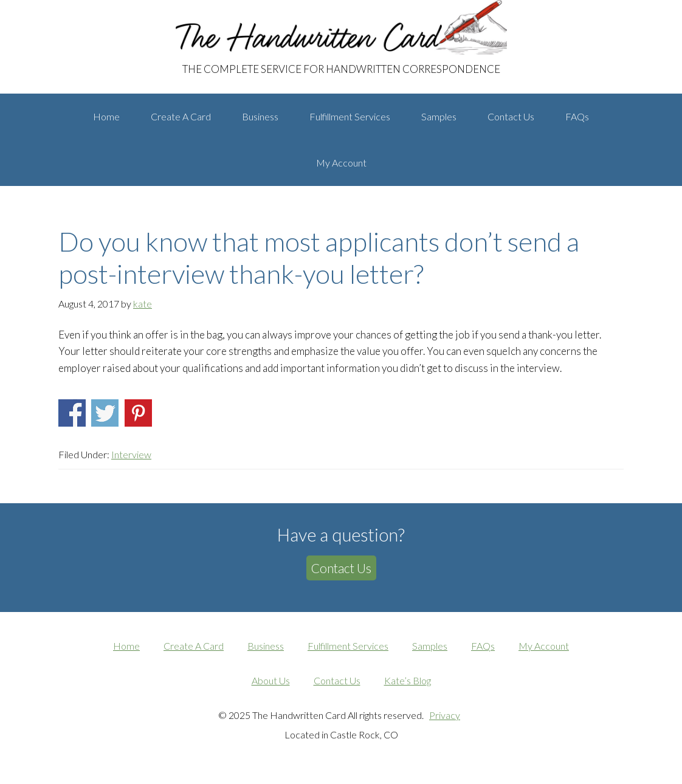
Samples (430, 646)
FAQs (483, 646)
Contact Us (341, 568)
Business (266, 646)
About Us (271, 680)
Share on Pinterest (138, 413)
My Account (544, 646)
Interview (131, 454)
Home (126, 646)
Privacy (445, 715)
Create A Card (194, 646)
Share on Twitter (105, 413)
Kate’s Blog (408, 680)
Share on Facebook (72, 413)
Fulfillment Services (348, 646)
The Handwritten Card (143, 12)
